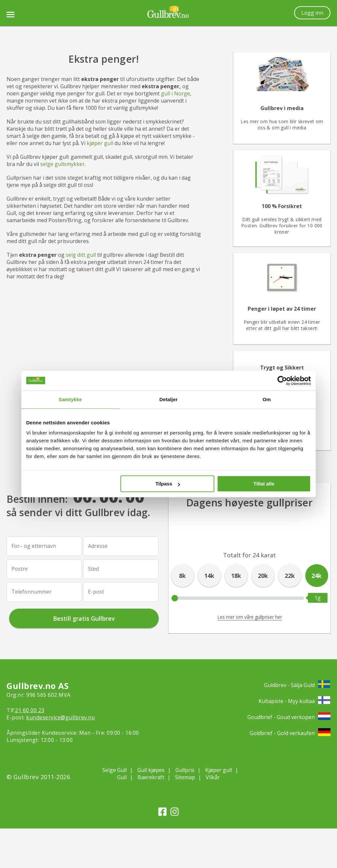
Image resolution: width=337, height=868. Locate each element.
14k (209, 576)
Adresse (98, 546)
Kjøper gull (219, 770)
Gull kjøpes (151, 770)
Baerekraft (151, 777)
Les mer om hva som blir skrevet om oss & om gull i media (282, 124)
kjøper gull (100, 143)
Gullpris (185, 770)
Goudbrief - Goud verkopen (289, 717)
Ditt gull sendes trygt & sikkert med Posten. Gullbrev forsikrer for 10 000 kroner (282, 226)
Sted (93, 569)
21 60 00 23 (30, 710)
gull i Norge (176, 93)
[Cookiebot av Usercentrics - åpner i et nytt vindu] (282, 381)
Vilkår (213, 777)
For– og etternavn (34, 546)
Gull (122, 777)
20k (263, 576)
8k (182, 576)
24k (317, 576)
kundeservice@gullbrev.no (61, 717)
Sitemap (185, 777)
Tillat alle (264, 484)
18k (236, 576)
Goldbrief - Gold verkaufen (290, 733)
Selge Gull (115, 770)
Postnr (20, 569)
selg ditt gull (81, 255)
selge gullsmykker (62, 164)
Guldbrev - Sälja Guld (297, 685)
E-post (96, 592)
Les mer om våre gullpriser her (250, 617)
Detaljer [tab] (168, 399)
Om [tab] (266, 399)
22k (290, 576)
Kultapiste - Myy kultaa (294, 701)
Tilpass (168, 484)
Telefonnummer (32, 592)
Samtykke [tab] (71, 399)
